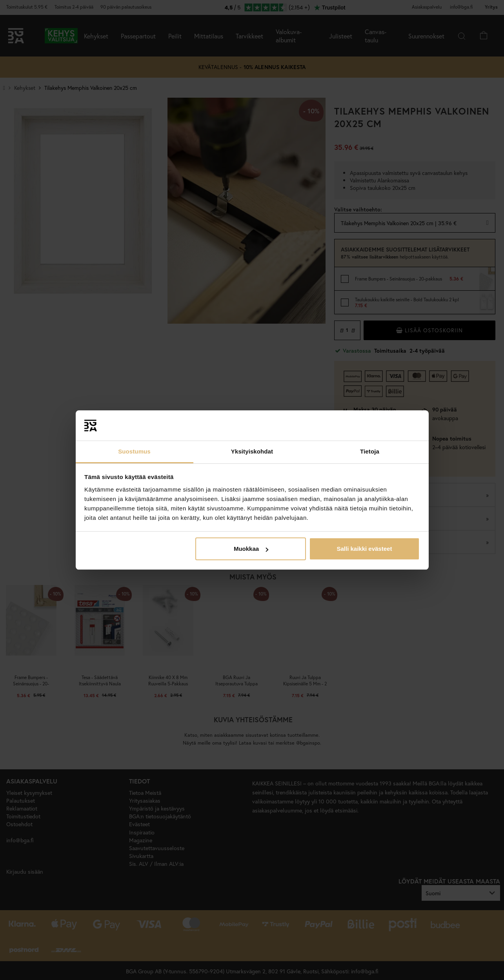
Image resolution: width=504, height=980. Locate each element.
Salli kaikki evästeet (364, 549)
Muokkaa (251, 549)
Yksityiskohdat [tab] (252, 451)
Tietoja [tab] (370, 451)
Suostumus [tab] (134, 451)
